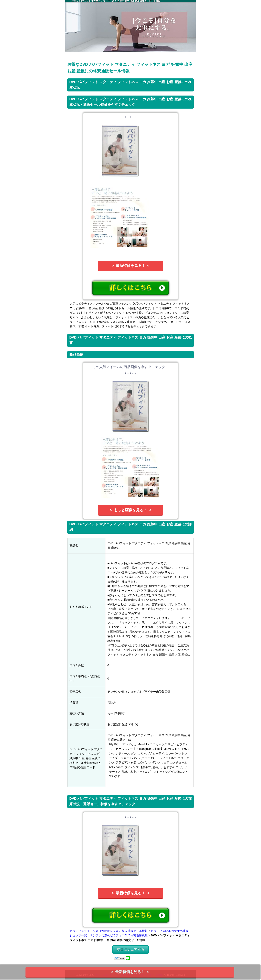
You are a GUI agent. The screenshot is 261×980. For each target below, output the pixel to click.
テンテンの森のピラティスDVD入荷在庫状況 (119, 935)
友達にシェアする (130, 950)
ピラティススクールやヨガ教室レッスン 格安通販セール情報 (109, 931)
